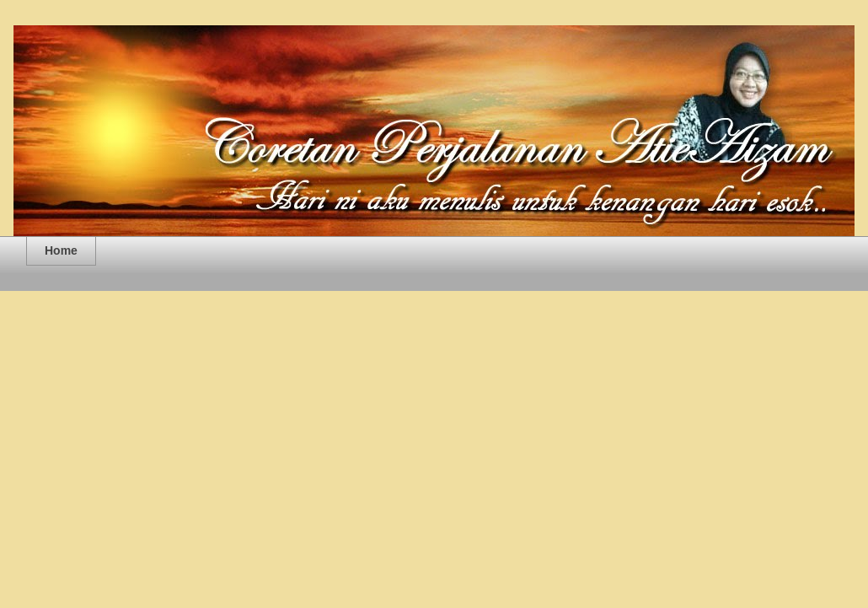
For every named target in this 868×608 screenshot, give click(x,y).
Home (61, 250)
